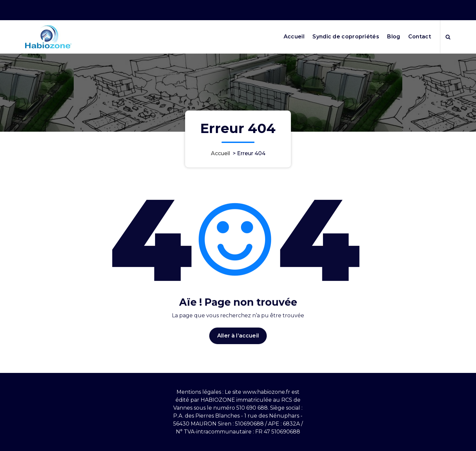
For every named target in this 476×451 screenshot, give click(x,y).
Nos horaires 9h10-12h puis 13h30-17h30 (356, 8)
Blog (394, 37)
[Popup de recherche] (448, 37)
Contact (420, 37)
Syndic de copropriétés (346, 37)
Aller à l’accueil (238, 344)
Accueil (294, 37)
